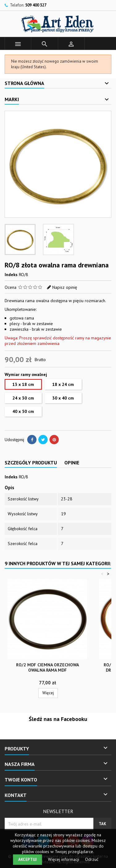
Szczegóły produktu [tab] (31, 463)
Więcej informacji (64, 859)
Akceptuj (28, 859)
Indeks (11, 275)
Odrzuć (92, 859)
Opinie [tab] (72, 463)
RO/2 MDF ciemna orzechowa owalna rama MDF (47, 667)
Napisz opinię (65, 287)
